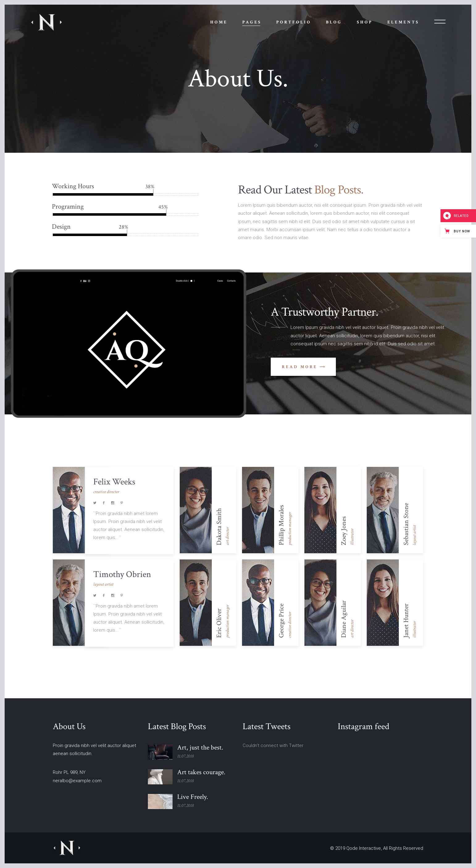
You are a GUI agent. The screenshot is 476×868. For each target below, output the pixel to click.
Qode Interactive (364, 848)
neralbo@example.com (77, 781)
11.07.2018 (185, 756)
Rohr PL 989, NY (69, 772)
